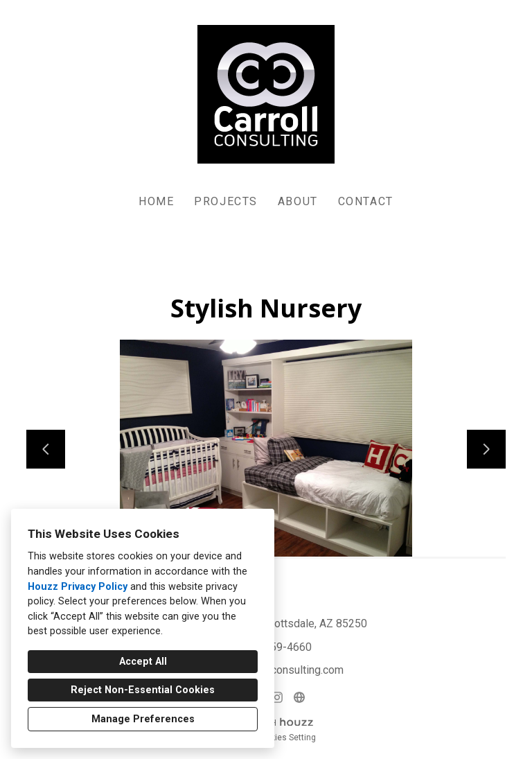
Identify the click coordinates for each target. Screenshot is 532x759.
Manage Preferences (143, 719)
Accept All (143, 662)
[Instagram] (277, 697)
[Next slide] (486, 449)
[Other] (299, 697)
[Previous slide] (46, 449)
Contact (366, 201)
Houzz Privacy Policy (78, 587)
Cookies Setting (286, 738)
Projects (226, 201)
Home (156, 201)
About (298, 201)
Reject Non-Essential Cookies (143, 690)
